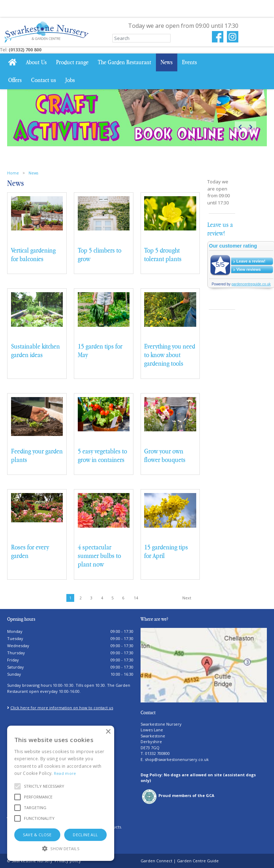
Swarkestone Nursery (161, 724)
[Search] (141, 38)
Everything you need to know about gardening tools (170, 355)
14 (136, 598)
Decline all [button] (85, 835)
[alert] (61, 793)
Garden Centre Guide (198, 861)
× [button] (108, 732)
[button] (44, 786)
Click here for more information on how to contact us (62, 708)
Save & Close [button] (37, 835)
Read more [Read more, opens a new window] (65, 773)
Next (251, 127)
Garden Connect (156, 861)
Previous (240, 127)
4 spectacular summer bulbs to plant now (99, 556)
